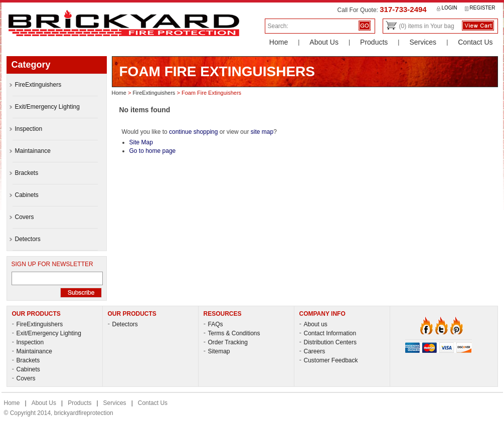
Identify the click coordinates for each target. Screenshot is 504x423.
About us (313, 324)
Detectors (123, 324)
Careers (312, 351)
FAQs (213, 324)
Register (480, 8)
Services (423, 42)
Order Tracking (226, 342)
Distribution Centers (328, 342)
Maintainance (32, 351)
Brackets (26, 360)
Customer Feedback (329, 360)
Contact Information (328, 333)
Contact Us (475, 42)
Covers (24, 378)
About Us (324, 42)
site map (262, 132)
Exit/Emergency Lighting (47, 333)
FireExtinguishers (154, 93)
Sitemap (217, 351)
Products (374, 42)
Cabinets (26, 369)
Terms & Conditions (232, 333)
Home (279, 42)
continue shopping (193, 132)
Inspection (28, 342)
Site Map (141, 142)
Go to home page (153, 151)
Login (447, 8)
